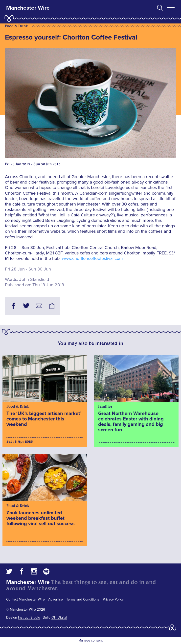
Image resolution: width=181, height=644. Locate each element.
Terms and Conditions (83, 599)
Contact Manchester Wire (25, 599)
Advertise (56, 599)
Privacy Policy (113, 599)
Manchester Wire (28, 8)
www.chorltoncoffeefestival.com (92, 258)
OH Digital (59, 617)
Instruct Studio (29, 617)
